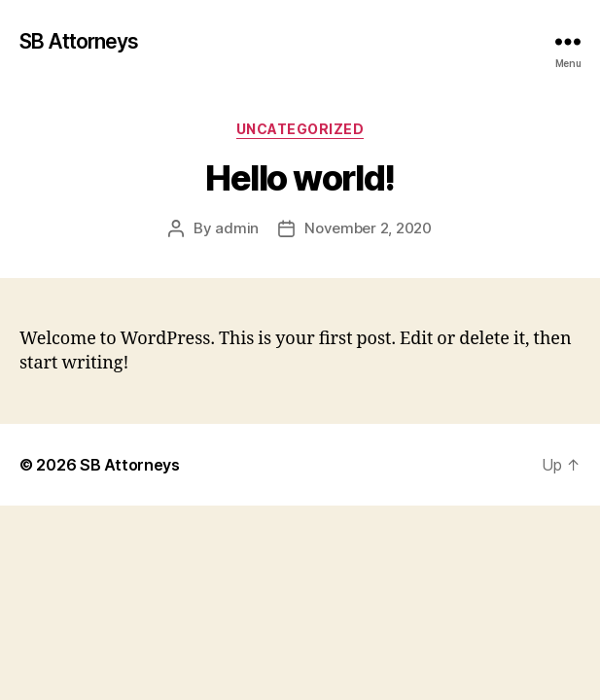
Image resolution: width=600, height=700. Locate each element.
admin (237, 228)
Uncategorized (300, 129)
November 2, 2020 (368, 228)
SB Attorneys (79, 41)
